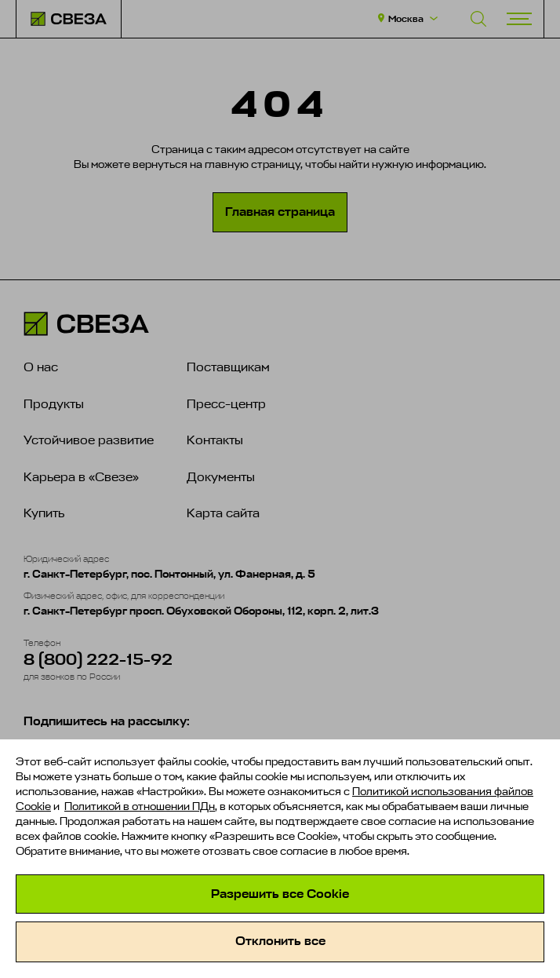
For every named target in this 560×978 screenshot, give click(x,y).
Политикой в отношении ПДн (140, 806)
